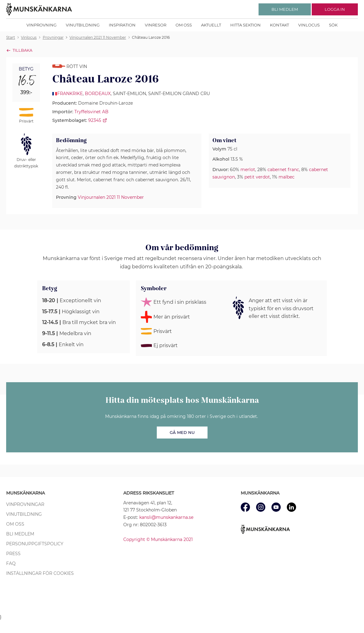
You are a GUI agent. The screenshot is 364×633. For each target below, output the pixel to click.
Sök (333, 25)
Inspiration (122, 25)
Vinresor (156, 25)
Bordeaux (98, 94)
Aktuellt (211, 25)
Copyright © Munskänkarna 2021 (158, 539)
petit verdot (257, 177)
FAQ (11, 563)
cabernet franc (283, 170)
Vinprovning (42, 25)
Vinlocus (309, 25)
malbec (287, 177)
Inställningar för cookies (40, 573)
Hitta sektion (245, 25)
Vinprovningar (25, 504)
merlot (248, 170)
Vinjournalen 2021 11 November (111, 197)
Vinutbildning (83, 25)
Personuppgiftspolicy (35, 544)
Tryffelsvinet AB (91, 112)
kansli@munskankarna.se (166, 517)
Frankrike (70, 94)
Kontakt (279, 25)
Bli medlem (20, 534)
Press (13, 554)
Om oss (184, 25)
